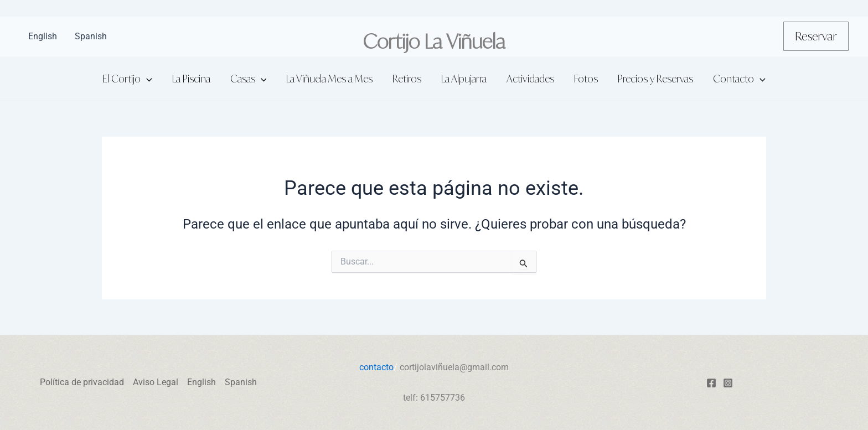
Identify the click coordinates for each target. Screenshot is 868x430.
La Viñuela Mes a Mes (329, 79)
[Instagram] (728, 383)
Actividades (530, 79)
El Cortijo (127, 79)
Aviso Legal (156, 382)
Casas (249, 79)
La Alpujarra (464, 79)
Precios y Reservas (655, 79)
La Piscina (191, 79)
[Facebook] (711, 383)
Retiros (407, 79)
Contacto (739, 79)
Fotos (586, 79)
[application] (146, 79)
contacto (376, 367)
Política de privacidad (82, 382)
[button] (816, 36)
